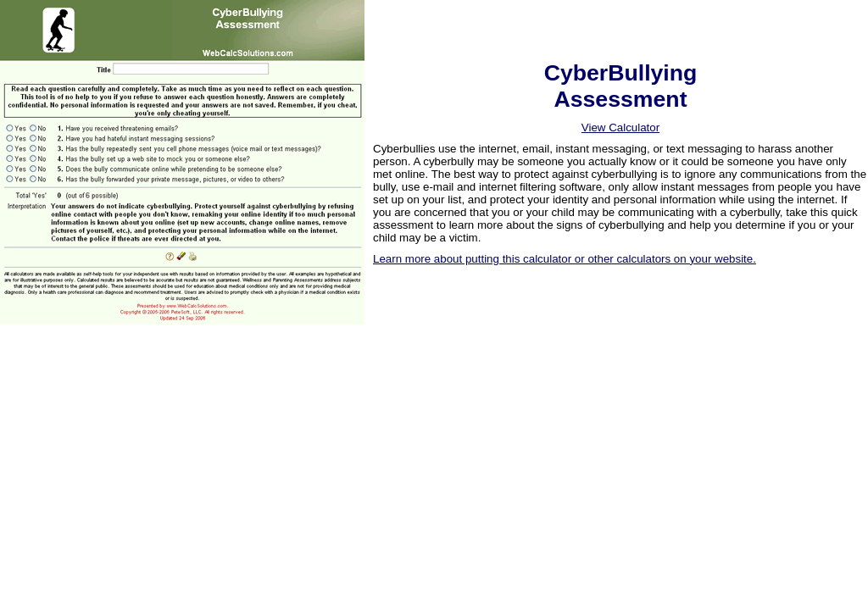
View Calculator (620, 128)
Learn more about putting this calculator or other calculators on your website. (565, 259)
